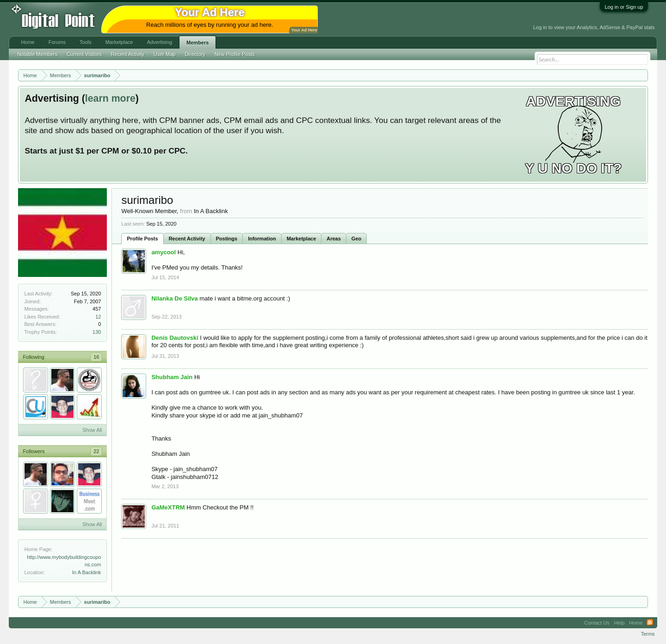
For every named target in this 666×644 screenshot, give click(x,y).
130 (97, 332)
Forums (57, 42)
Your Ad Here (304, 30)
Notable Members (37, 54)
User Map (165, 54)
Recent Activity (187, 239)
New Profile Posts (235, 54)
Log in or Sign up (624, 7)
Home (28, 42)
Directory (195, 54)
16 (96, 357)
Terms (648, 634)
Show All (92, 430)
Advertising (160, 42)
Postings (227, 239)
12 (98, 317)
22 (96, 451)
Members (197, 43)
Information (262, 239)
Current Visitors (84, 54)
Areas (334, 239)
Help (620, 623)
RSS (650, 623)
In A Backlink (86, 572)
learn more (110, 98)
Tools (86, 42)
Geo (356, 239)
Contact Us (597, 623)
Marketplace (302, 239)
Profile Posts (142, 239)
